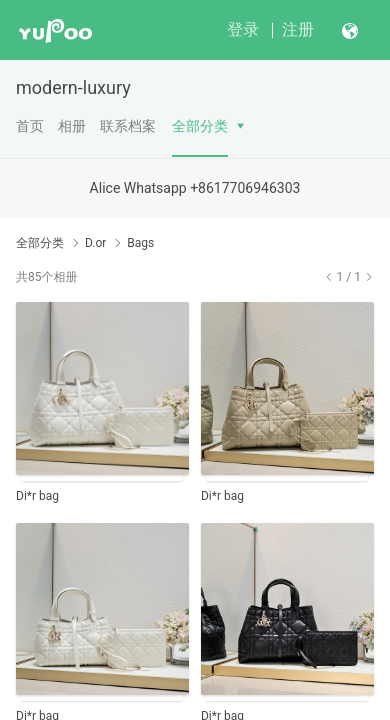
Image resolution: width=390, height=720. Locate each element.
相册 (72, 126)
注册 (298, 29)
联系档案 (128, 126)
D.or (95, 243)
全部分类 (200, 126)
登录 (243, 29)
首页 (30, 126)
